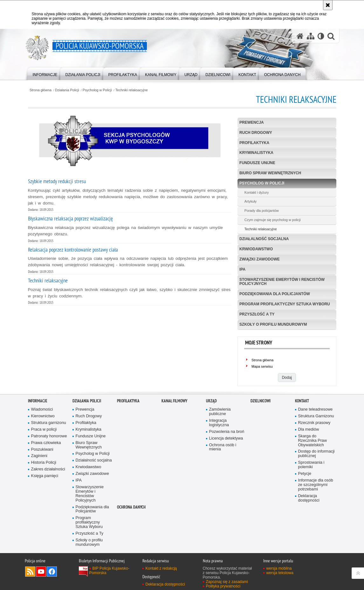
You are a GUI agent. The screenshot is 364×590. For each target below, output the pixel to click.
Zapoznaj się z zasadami (227, 582)
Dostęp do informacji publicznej (316, 454)
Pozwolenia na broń (227, 432)
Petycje (305, 474)
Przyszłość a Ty (257, 314)
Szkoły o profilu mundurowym (273, 324)
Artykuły (251, 201)
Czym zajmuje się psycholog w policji (273, 220)
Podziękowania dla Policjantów (275, 294)
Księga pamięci (45, 476)
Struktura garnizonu (49, 423)
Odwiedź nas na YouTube (41, 572)
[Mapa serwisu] (311, 36)
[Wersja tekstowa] (321, 36)
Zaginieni (39, 456)
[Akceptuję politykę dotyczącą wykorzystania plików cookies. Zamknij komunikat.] (328, 5)
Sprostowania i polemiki (311, 465)
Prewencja (252, 122)
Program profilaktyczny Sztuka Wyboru (285, 304)
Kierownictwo (43, 416)
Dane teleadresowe (316, 410)
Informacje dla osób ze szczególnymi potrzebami (316, 485)
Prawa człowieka (46, 443)
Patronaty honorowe (49, 436)
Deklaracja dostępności (309, 498)
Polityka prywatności (223, 586)
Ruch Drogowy (256, 133)
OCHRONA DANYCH (131, 507)
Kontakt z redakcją (161, 568)
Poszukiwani (42, 450)
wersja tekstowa (280, 573)
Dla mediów (309, 430)
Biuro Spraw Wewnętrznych (270, 173)
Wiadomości (42, 410)
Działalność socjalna (264, 239)
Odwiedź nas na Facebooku (52, 572)
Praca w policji (44, 430)
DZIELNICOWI (261, 401)
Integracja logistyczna (219, 423)
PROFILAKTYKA (128, 401)
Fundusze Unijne (257, 163)
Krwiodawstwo (256, 249)
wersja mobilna (279, 568)
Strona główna (41, 90)
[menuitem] (45, 73)
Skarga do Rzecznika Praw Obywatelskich (313, 441)
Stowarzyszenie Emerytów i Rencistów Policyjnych (282, 282)
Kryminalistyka (256, 153)
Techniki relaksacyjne (132, 90)
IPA (242, 269)
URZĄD (211, 401)
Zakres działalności (48, 469)
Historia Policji (44, 463)
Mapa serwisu (262, 366)
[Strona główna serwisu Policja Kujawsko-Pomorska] (300, 36)
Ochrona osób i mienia (223, 447)
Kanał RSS (30, 572)
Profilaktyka (254, 143)
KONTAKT (302, 401)
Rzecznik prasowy (314, 423)
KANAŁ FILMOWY (174, 401)
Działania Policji (67, 90)
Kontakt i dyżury (257, 192)
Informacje (38, 401)
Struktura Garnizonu (316, 416)
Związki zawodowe (260, 259)
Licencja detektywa (226, 438)
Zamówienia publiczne (220, 412)
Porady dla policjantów (262, 211)
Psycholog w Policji (97, 90)
